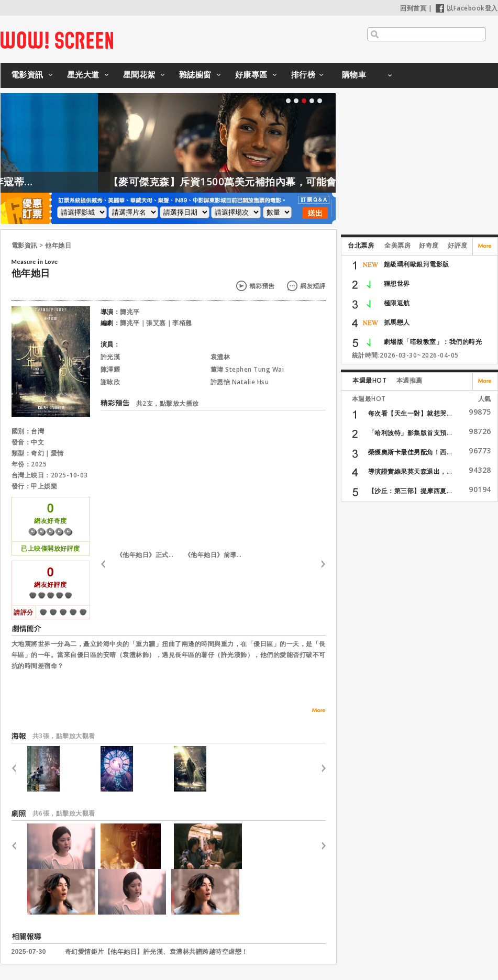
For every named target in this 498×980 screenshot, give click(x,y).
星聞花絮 (139, 74)
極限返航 (397, 303)
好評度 (458, 245)
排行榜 (303, 74)
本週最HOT (369, 380)
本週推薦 (410, 380)
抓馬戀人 (397, 322)
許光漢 (110, 357)
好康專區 (251, 74)
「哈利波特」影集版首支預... (410, 433)
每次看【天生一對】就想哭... (410, 413)
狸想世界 (397, 283)
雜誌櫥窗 (195, 74)
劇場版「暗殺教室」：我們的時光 (433, 342)
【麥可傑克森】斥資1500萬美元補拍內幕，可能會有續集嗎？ (280, 182)
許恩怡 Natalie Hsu (240, 382)
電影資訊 (27, 74)
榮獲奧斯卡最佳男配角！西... (410, 452)
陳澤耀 (110, 369)
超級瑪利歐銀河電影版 (417, 264)
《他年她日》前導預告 (216, 555)
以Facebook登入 (467, 8)
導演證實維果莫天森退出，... (410, 471)
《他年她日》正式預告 (148, 555)
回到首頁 (413, 8)
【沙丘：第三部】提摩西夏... (410, 491)
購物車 (354, 74)
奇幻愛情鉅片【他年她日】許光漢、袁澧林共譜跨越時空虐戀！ (157, 952)
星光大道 (83, 74)
